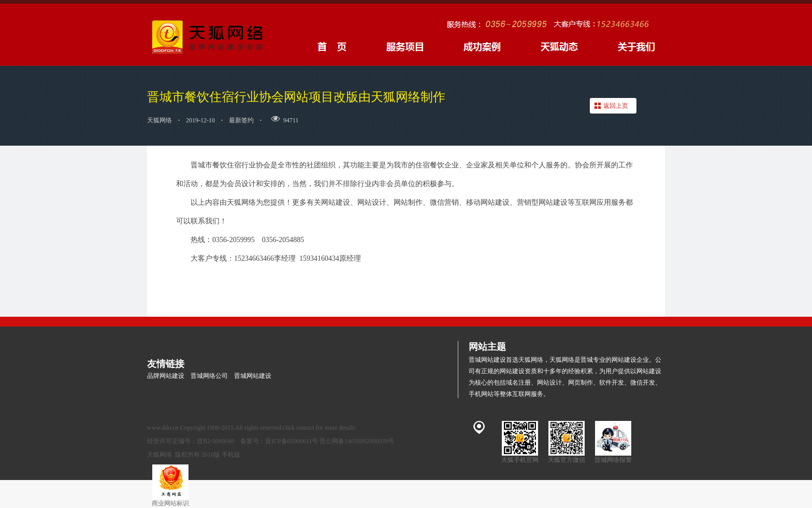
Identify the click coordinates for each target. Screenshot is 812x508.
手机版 (231, 455)
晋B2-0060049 (215, 441)
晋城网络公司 (209, 376)
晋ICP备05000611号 (292, 441)
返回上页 (616, 106)
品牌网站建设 (166, 376)
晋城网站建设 (253, 376)
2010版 (211, 455)
